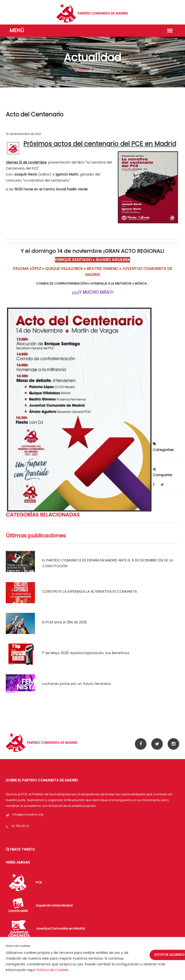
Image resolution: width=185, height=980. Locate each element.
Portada (81, 70)
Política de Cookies (53, 970)
